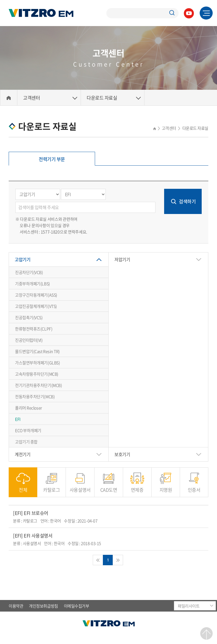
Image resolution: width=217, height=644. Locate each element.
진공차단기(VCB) (29, 272)
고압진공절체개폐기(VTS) (36, 306)
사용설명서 (80, 487)
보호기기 (122, 454)
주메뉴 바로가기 (0, 0)
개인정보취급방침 (43, 606)
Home (9, 98)
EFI (18, 419)
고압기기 (23, 259)
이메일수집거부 (77, 606)
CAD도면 (109, 487)
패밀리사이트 (189, 606)
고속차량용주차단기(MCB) (37, 374)
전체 (23, 487)
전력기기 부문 (52, 159)
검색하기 (187, 201)
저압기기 (122, 259)
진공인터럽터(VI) (29, 340)
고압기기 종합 (26, 442)
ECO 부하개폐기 (28, 430)
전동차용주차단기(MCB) (35, 396)
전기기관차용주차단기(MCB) (38, 385)
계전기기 (23, 454)
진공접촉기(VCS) (29, 317)
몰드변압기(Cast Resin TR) (37, 351)
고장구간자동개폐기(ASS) (36, 295)
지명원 (166, 487)
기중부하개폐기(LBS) (33, 283)
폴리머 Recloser (28, 408)
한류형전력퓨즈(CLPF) (34, 329)
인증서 (194, 487)
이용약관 (16, 606)
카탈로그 (51, 487)
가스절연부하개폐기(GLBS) (37, 363)
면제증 (137, 487)
